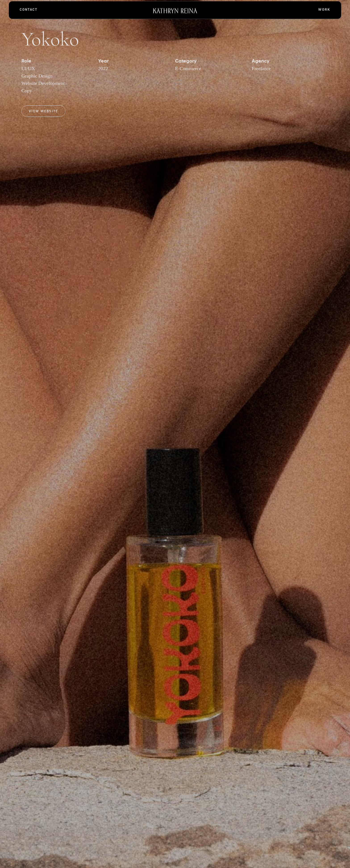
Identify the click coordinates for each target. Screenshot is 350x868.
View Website (43, 111)
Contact (28, 9)
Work (324, 9)
